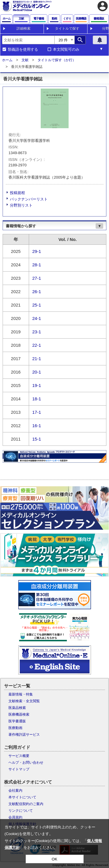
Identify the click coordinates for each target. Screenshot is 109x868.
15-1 (37, 439)
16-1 (37, 425)
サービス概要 (19, 756)
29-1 (37, 251)
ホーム (7, 60)
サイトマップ (19, 769)
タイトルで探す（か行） (57, 60)
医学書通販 (17, 721)
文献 (25, 60)
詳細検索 (24, 29)
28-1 (37, 264)
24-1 (37, 318)
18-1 (37, 398)
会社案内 (15, 790)
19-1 (37, 385)
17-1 (37, 412)
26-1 (37, 291)
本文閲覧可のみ (66, 50)
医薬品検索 (17, 708)
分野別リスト (21, 205)
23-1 (37, 331)
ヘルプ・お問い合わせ (26, 763)
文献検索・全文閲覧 (24, 701)
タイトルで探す (67, 29)
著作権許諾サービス (24, 735)
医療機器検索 (19, 714)
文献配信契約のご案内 (26, 804)
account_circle (103, 6)
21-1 (37, 358)
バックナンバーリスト (29, 199)
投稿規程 (17, 193)
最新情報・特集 (21, 694)
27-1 (37, 278)
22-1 (37, 345)
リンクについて (21, 811)
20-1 (37, 372)
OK (54, 859)
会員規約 (15, 817)
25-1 (37, 305)
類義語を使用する (23, 50)
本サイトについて (22, 797)
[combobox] (28, 40)
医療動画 (15, 728)
